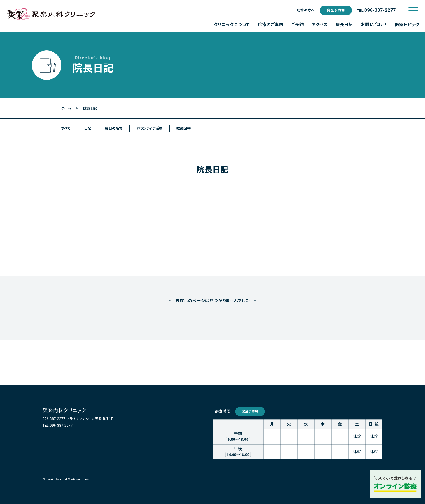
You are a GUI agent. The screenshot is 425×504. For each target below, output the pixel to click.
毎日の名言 (114, 128)
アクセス (320, 25)
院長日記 (344, 25)
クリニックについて (232, 25)
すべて (66, 128)
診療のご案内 (271, 25)
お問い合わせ (374, 25)
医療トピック (407, 25)
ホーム (66, 108)
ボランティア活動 (150, 128)
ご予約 (298, 25)
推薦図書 (184, 128)
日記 (88, 128)
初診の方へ (306, 10)
